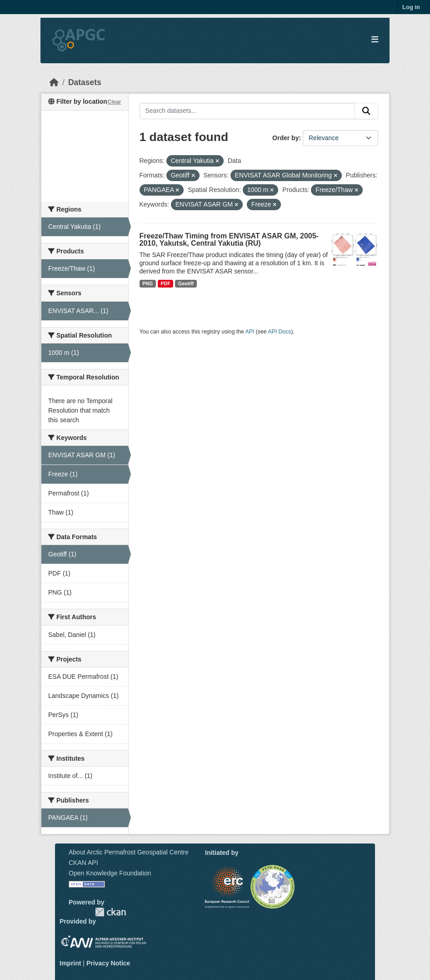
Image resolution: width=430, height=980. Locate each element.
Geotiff (186, 283)
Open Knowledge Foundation (110, 873)
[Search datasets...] (247, 111)
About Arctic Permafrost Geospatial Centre (129, 852)
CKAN (110, 912)
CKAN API (83, 863)
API (250, 332)
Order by (285, 138)
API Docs (279, 332)
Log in (411, 7)
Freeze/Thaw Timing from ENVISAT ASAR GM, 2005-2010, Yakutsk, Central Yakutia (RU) (229, 240)
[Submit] (366, 111)
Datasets (85, 82)
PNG (147, 283)
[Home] (54, 82)
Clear (114, 102)
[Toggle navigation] (375, 40)
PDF (166, 283)
